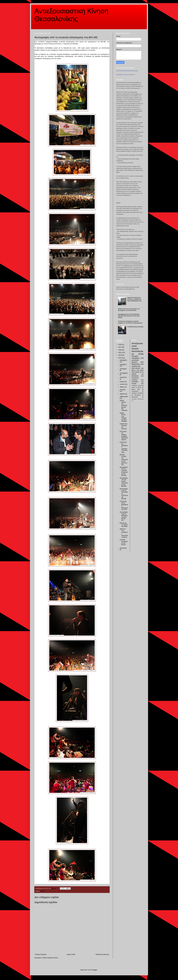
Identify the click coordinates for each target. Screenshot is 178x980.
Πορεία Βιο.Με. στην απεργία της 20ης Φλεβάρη (123, 417)
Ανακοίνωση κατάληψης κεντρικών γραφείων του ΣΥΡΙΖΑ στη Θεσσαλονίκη (130, 322)
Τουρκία (134, 384)
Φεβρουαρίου (124, 397)
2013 (120, 358)
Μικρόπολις (136, 364)
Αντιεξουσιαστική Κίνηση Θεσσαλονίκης (127, 71)
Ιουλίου (122, 382)
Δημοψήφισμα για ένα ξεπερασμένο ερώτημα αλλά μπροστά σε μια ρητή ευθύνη (129, 316)
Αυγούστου (123, 377)
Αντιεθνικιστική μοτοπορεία (135, 327)
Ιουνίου (122, 384)
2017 (120, 347)
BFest (140, 387)
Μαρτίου (123, 394)
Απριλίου (123, 390)
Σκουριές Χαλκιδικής (136, 357)
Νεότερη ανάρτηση (41, 954)
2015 (120, 353)
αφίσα (142, 370)
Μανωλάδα (138, 395)
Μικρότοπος (135, 397)
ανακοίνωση (136, 366)
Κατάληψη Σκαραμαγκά (138, 399)
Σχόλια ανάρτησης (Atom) (50, 958)
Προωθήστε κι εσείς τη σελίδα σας (126, 75)
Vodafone (134, 393)
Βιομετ (134, 370)
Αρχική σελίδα (71, 954)
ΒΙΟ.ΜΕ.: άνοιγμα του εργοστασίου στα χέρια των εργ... (124, 460)
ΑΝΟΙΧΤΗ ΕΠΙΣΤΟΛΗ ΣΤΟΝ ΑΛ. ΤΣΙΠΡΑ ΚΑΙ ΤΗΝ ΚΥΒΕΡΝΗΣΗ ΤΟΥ (135, 299)
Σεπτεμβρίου (124, 373)
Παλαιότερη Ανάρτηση (102, 954)
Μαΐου (122, 387)
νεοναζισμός (135, 391)
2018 (120, 345)
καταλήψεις (135, 382)
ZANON (141, 393)
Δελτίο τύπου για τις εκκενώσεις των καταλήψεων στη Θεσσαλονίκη (129, 310)
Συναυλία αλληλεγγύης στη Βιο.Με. (124, 542)
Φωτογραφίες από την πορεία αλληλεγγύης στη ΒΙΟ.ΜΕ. (124, 482)
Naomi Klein (136, 389)
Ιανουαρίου (123, 548)
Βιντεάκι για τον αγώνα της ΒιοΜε (124, 525)
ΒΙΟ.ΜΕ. (42, 891)
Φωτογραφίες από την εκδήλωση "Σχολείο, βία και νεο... (124, 516)
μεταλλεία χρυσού (135, 361)
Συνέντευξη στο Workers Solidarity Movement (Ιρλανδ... (124, 436)
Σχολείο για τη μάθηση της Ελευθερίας (138, 374)
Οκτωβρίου (123, 369)
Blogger (95, 970)
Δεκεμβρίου (123, 360)
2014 (120, 355)
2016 (120, 350)
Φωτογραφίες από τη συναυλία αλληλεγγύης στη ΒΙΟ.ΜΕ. (124, 471)
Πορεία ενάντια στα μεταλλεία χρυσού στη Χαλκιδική (123, 405)
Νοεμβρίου (123, 364)
